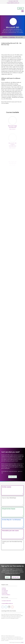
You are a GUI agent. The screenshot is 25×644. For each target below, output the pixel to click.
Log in (21, 8)
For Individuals (5, 591)
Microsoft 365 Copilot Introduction (12, 145)
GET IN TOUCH (13, 477)
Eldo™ (23, 642)
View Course (12, 129)
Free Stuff (4, 589)
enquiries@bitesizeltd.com (13, 3)
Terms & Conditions (6, 595)
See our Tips (16, 577)
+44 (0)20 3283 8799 (13, 1)
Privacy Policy (5, 593)
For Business (5, 592)
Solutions (5, 37)
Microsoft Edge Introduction (12, 127)
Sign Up (8, 577)
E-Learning (12, 37)
